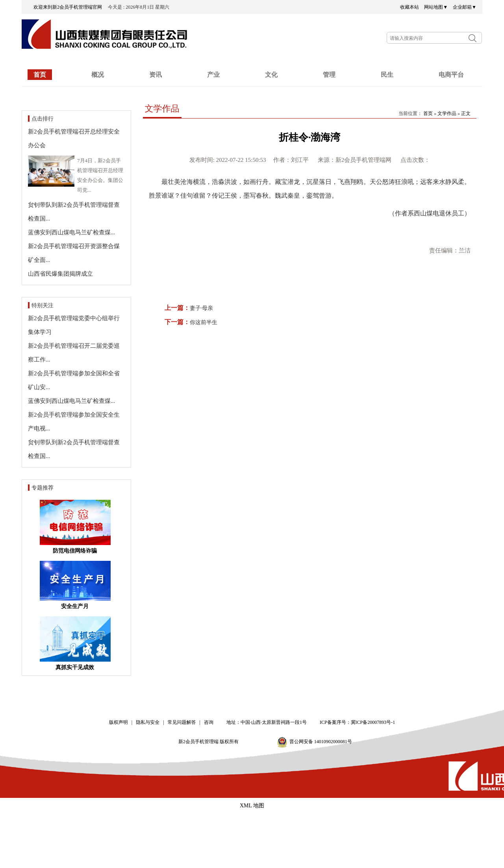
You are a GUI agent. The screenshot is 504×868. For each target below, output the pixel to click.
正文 (466, 113)
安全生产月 (75, 606)
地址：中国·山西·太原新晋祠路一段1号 (267, 722)
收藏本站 (409, 7)
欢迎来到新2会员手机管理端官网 (70, 7)
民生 (387, 75)
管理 (329, 75)
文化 (271, 75)
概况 (98, 75)
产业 (213, 75)
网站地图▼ (436, 7)
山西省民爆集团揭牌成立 (60, 274)
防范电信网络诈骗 (75, 551)
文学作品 (162, 108)
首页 (40, 75)
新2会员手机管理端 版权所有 (211, 742)
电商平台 (451, 75)
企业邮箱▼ (465, 7)
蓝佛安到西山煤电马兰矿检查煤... (71, 232)
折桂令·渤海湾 (309, 137)
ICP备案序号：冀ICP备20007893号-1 (357, 722)
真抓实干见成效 (75, 667)
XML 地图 (252, 806)
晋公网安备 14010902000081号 (321, 742)
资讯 (156, 75)
